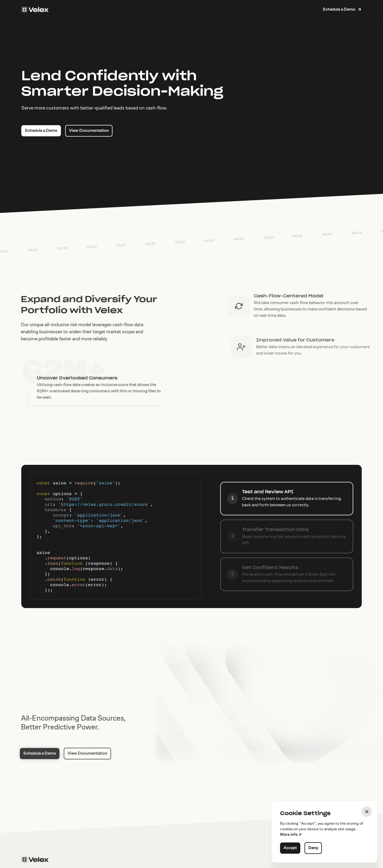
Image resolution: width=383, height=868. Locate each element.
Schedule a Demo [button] (41, 132)
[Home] (35, 10)
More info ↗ (291, 835)
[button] (342, 10)
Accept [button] (290, 848)
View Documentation (89, 132)
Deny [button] (313, 848)
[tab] (287, 499)
